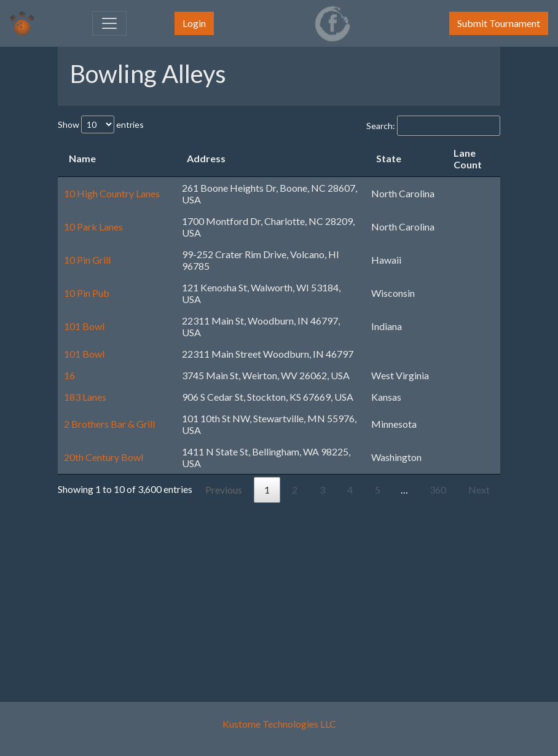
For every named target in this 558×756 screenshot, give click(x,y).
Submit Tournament (499, 23)
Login (194, 23)
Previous (224, 490)
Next (479, 490)
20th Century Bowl (104, 457)
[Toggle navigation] (109, 23)
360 (438, 490)
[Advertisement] (279, 589)
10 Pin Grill (87, 260)
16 (69, 375)
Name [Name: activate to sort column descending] (82, 158)
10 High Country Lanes (112, 193)
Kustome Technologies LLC (279, 724)
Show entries (101, 124)
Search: (433, 126)
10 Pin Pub (87, 293)
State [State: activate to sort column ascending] (389, 158)
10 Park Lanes (93, 226)
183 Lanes (85, 397)
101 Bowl (84, 326)
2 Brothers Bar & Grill (109, 424)
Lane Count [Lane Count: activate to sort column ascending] (468, 159)
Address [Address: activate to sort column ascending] (206, 158)
